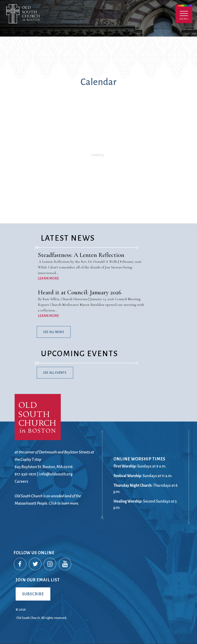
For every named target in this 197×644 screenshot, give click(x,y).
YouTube (65, 564)
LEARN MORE (48, 278)
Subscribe (33, 594)
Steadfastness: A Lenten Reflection (81, 255)
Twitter (35, 564)
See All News (54, 332)
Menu (184, 14)
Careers (21, 481)
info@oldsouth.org (56, 474)
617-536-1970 (25, 474)
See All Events (55, 373)
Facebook (20, 564)
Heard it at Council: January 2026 (80, 292)
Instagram (50, 564)
